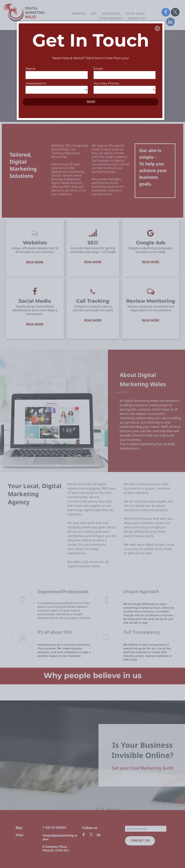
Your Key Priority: (107, 83)
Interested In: (36, 83)
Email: (98, 69)
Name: (31, 69)
